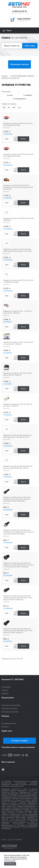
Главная (5, 76)
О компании (6, 687)
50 (9, 107)
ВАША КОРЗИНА (24, 19)
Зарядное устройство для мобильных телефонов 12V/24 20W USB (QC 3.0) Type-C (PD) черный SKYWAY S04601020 (19, 565)
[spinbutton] (8, 139)
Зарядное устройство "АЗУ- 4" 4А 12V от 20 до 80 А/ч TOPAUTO (18, 312)
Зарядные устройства (10, 78)
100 (14, 107)
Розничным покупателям (11, 705)
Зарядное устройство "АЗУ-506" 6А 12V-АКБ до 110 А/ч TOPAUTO (18, 374)
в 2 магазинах (8, 229)
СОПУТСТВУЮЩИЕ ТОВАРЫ (22, 76)
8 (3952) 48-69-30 (20, 11)
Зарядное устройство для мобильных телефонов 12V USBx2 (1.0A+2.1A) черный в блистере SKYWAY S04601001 (19, 532)
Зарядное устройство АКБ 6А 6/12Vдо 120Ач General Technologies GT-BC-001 (17, 250)
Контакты (5, 727)
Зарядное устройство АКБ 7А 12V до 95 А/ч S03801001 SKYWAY (19, 281)
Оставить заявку (20, 741)
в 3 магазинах (8, 134)
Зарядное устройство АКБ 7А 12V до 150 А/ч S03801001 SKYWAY (18, 124)
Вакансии (5, 693)
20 (4, 107)
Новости (5, 690)
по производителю (19, 99)
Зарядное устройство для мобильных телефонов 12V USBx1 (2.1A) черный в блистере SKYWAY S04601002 (17, 499)
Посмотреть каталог (19, 64)
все (19, 107)
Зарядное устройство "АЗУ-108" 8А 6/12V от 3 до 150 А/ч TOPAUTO (18, 343)
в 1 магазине (7, 198)
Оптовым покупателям (10, 712)
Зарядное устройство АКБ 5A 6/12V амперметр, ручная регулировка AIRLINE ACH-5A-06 (18, 187)
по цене (10, 95)
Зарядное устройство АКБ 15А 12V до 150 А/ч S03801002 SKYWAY (18, 155)
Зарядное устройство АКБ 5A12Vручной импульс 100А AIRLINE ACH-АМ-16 (18, 467)
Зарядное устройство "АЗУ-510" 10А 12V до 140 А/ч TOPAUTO (18, 405)
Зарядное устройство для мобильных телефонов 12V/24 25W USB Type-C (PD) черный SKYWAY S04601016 (18, 598)
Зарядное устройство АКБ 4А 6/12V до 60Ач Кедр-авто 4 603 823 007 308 (17, 436)
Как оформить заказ (9, 723)
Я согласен (10, 864)
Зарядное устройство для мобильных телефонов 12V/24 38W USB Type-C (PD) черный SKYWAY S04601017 (18, 631)
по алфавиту (28, 95)
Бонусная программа (9, 708)
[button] (11, 138)
